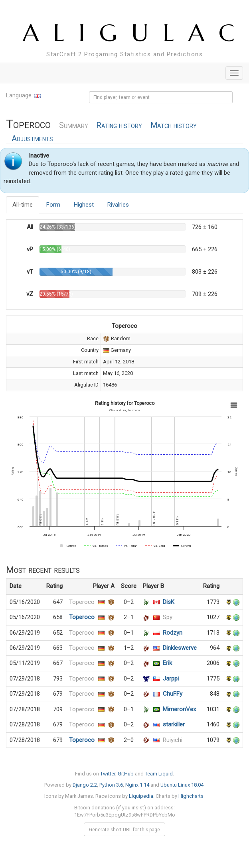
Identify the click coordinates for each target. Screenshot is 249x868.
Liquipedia (141, 796)
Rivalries (118, 205)
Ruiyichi (173, 740)
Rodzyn (173, 633)
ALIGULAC (136, 33)
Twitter (108, 774)
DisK (169, 602)
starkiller (174, 724)
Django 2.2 (85, 785)
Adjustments (32, 139)
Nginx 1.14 (137, 785)
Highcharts (191, 796)
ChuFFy (173, 694)
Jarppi (171, 679)
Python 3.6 (111, 785)
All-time (23, 205)
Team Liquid (159, 774)
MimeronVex (179, 709)
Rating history (119, 125)
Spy (168, 617)
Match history (174, 125)
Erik (167, 663)
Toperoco (82, 602)
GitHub (126, 774)
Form (53, 205)
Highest (84, 205)
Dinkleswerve (180, 648)
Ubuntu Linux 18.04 (182, 785)
